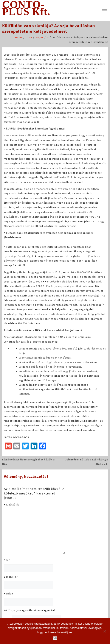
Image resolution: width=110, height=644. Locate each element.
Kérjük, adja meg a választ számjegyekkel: (30, 610)
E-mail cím (11, 577)
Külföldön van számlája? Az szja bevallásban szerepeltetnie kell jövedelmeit (49, 28)
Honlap (9, 593)
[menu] (104, 9)
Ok (55, 638)
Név (7, 560)
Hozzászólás (12, 504)
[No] (105, 631)
